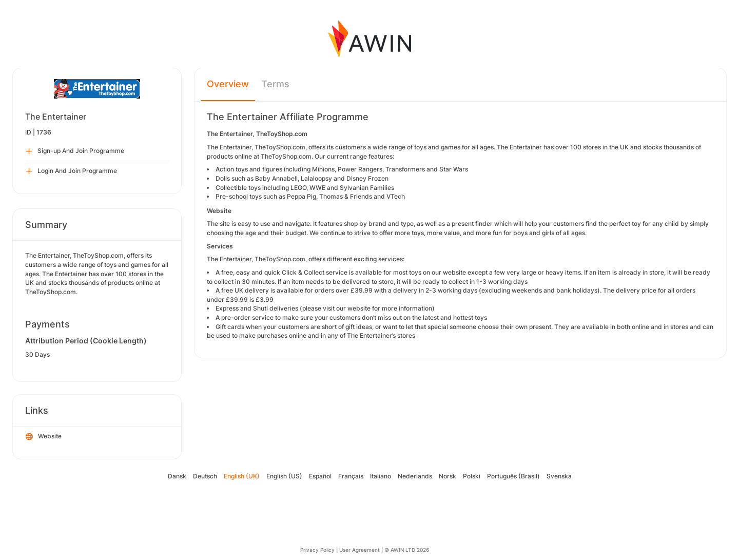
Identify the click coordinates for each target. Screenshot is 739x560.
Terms (275, 84)
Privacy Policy (317, 550)
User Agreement (359, 550)
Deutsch (205, 476)
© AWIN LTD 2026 (407, 550)
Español (320, 476)
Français (351, 476)
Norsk (448, 476)
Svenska (559, 476)
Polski (472, 476)
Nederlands (415, 476)
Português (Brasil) (513, 476)
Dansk (177, 476)
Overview (228, 84)
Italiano (381, 476)
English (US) (284, 476)
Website (44, 437)
